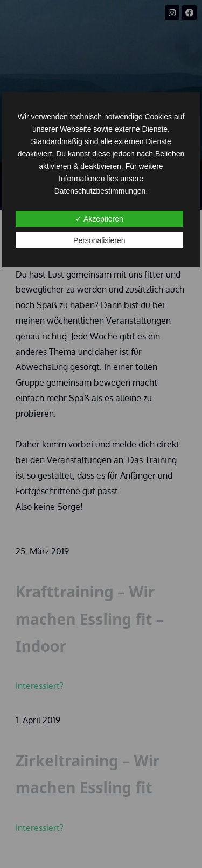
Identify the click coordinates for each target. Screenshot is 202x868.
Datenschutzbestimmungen (100, 191)
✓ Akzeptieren (99, 219)
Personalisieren (99, 240)
